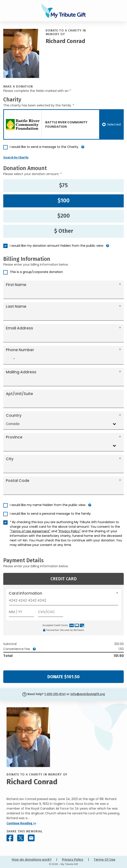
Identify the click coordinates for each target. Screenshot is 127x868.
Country (14, 415)
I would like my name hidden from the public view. (48, 505)
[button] (83, 149)
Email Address (19, 328)
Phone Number (20, 350)
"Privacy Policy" (69, 531)
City (10, 459)
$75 (63, 185)
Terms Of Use (104, 860)
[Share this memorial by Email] (31, 838)
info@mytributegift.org (88, 694)
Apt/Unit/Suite (19, 394)
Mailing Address (21, 372)
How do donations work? (32, 860)
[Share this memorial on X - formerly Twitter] (21, 838)
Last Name (16, 306)
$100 (64, 201)
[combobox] (11, 359)
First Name (16, 285)
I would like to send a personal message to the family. (51, 514)
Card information (25, 593)
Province (14, 437)
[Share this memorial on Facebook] (10, 838)
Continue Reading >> (21, 823)
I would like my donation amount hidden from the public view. (57, 246)
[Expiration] (21, 611)
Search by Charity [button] (16, 158)
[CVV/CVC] (51, 611)
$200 (64, 216)
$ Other (64, 231)
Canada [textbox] (13, 424)
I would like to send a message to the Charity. (44, 147)
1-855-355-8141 (55, 694)
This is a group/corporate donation (36, 272)
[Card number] (63, 602)
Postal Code (18, 481)
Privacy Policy (73, 860)
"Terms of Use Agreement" (30, 531)
